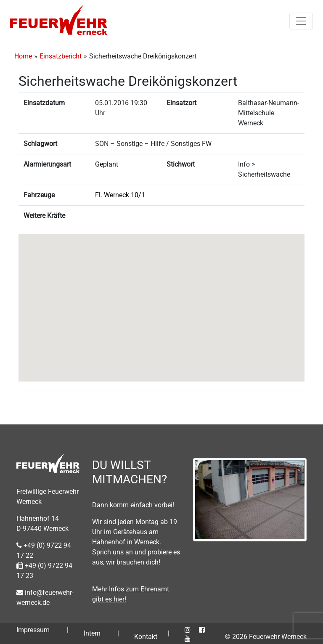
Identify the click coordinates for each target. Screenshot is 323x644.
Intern (92, 633)
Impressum (33, 630)
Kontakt (146, 637)
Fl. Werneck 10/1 (120, 195)
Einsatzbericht (61, 56)
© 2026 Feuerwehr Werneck (266, 637)
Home (23, 56)
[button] (161, 300)
